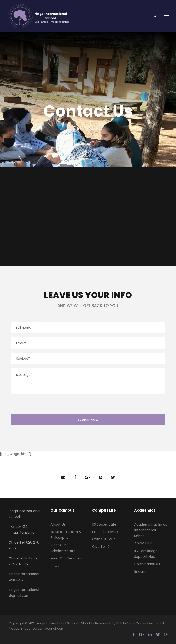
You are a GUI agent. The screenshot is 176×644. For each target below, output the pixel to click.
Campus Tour (104, 539)
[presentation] (42, 406)
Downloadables (147, 564)
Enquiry (140, 571)
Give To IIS (101, 547)
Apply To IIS (144, 543)
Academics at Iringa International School (151, 530)
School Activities (106, 532)
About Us (58, 524)
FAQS (55, 566)
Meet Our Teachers (67, 558)
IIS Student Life (104, 524)
